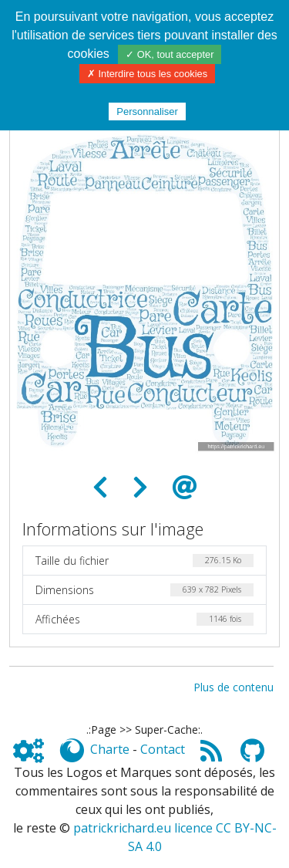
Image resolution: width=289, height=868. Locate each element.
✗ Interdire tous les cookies (147, 74)
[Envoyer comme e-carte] (185, 488)
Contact (163, 749)
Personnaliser (147, 111)
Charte (110, 749)
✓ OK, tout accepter (170, 54)
